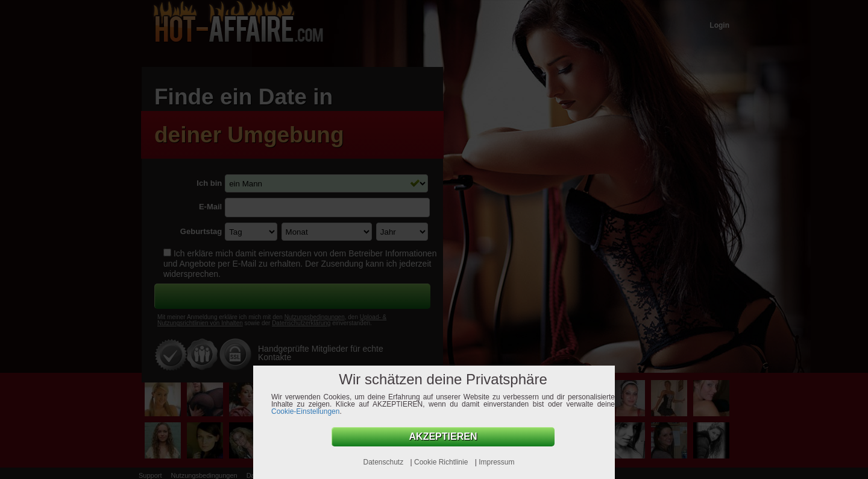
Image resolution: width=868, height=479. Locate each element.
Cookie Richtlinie (442, 462)
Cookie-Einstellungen (305, 411)
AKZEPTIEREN (443, 436)
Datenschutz (384, 462)
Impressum (496, 462)
